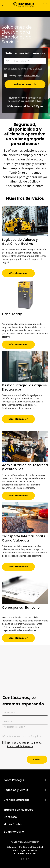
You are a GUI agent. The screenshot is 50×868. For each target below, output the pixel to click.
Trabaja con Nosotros (18, 810)
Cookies (33, 850)
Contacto (10, 817)
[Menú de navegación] (4, 5)
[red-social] (21, 860)
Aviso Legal (19, 850)
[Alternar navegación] (43, 5)
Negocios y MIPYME (16, 790)
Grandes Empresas (16, 800)
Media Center (13, 824)
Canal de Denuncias (25, 853)
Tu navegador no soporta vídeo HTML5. (25, 14)
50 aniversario (14, 832)
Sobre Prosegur (14, 780)
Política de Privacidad (32, 76)
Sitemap (12, 847)
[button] (46, 5)
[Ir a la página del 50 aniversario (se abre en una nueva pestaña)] (25, 14)
